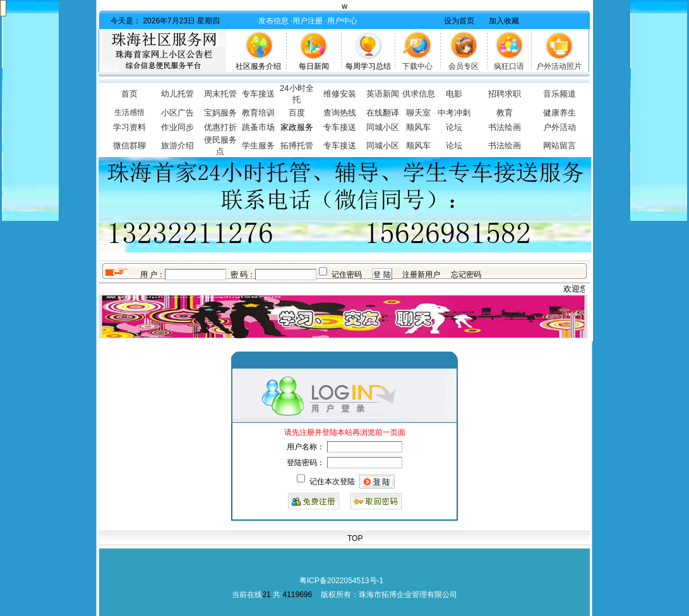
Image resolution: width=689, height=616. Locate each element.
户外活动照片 (559, 66)
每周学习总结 (368, 66)
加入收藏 (504, 21)
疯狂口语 (509, 66)
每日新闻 (314, 66)
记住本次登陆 (332, 482)
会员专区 (464, 66)
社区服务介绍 (258, 66)
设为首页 (459, 21)
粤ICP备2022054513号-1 (341, 581)
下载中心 (417, 66)
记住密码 (347, 275)
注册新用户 (421, 275)
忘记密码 (466, 275)
